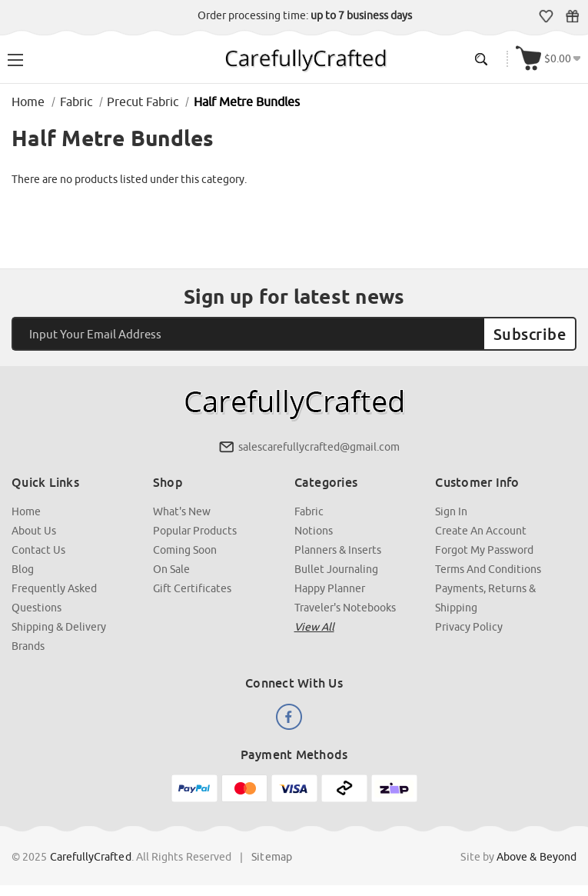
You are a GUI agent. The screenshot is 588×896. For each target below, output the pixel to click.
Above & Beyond (537, 857)
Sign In (451, 511)
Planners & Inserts (338, 550)
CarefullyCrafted (91, 857)
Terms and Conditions (488, 569)
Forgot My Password (484, 550)
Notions (314, 531)
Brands (28, 646)
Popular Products (195, 531)
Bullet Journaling (336, 569)
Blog (23, 569)
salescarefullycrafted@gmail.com (319, 447)
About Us (34, 531)
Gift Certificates (572, 16)
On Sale (171, 569)
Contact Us (38, 550)
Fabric (309, 511)
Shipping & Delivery (59, 627)
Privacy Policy (469, 627)
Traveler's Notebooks (345, 608)
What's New (182, 511)
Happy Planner (330, 588)
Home (26, 511)
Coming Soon (185, 550)
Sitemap (272, 857)
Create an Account (481, 531)
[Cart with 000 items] (548, 59)
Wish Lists (546, 16)
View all (314, 627)
